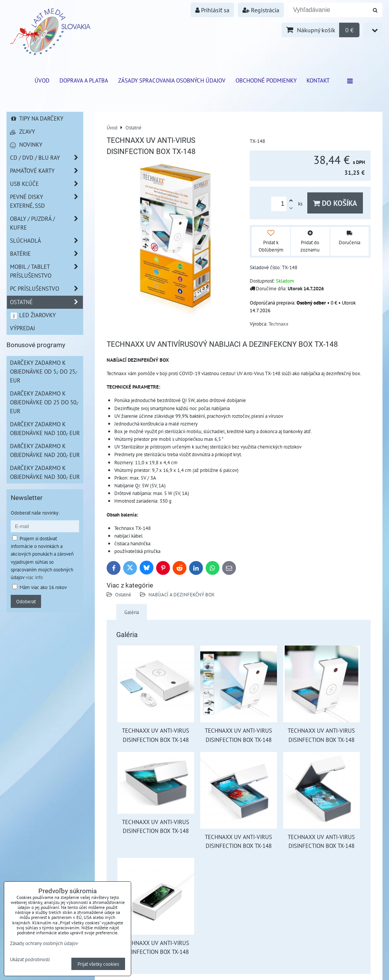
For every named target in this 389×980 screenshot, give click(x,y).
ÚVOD (42, 80)
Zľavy (22, 131)
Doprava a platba (84, 80)
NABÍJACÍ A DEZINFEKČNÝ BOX (181, 594)
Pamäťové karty (46, 171)
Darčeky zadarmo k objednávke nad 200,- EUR (45, 450)
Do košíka (335, 203)
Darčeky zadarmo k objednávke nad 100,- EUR (45, 428)
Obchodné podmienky (266, 80)
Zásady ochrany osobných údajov (44, 943)
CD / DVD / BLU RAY (46, 158)
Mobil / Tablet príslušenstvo (46, 271)
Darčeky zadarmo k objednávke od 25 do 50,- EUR (44, 402)
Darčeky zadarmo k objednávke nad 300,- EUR (45, 472)
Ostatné (123, 594)
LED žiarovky (33, 315)
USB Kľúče (46, 184)
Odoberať (26, 601)
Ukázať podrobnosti (30, 960)
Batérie (46, 254)
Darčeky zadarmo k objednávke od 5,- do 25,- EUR (44, 371)
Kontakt (318, 80)
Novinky (26, 144)
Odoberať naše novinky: (35, 513)
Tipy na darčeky (37, 118)
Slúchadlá (46, 241)
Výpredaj (22, 328)
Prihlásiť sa (212, 10)
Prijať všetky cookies (98, 964)
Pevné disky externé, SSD (46, 201)
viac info (34, 577)
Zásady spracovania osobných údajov (172, 80)
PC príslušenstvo (46, 289)
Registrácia (261, 10)
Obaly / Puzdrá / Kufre (46, 223)
